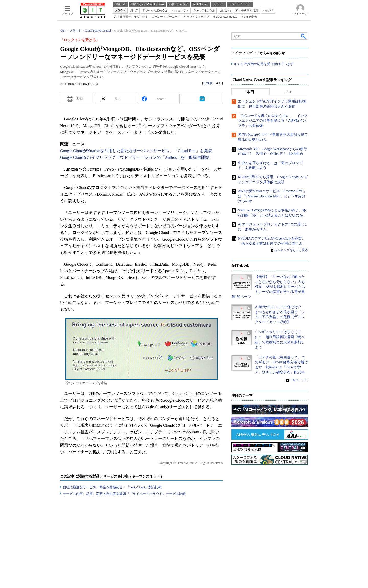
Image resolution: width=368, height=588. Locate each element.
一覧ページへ (299, 380)
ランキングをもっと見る (291, 250)
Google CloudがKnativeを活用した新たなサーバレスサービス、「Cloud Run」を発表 (136, 151)
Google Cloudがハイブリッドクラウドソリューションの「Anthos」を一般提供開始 (135, 157)
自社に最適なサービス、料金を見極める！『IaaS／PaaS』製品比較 (112, 487)
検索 (304, 36)
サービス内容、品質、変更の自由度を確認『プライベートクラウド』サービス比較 (124, 494)
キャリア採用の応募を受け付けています (264, 64)
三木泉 (208, 83)
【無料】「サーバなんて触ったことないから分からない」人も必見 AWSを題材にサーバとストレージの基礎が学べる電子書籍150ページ (268, 287)
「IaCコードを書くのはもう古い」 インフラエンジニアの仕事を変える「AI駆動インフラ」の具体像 (273, 121)
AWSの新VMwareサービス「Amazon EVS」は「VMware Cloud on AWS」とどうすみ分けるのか (272, 196)
